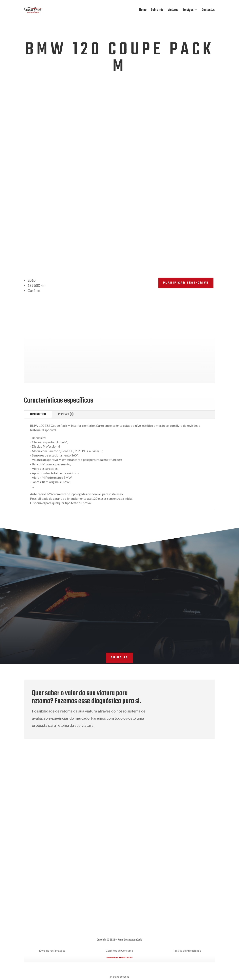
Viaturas (173, 10)
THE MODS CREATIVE (125, 958)
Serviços (188, 10)
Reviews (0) (66, 414)
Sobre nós (157, 10)
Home (143, 10)
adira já (119, 658)
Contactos (208, 10)
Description (38, 414)
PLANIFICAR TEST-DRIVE (186, 283)
